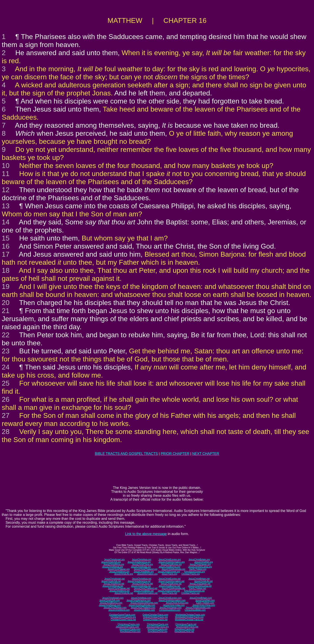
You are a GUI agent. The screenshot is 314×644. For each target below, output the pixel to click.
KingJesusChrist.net (184, 631)
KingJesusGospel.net (194, 591)
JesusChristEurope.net (170, 579)
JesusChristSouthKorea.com (144, 603)
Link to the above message (146, 534)
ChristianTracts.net (190, 593)
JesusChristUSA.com (109, 600)
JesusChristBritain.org (199, 560)
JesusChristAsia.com (141, 598)
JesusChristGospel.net (169, 591)
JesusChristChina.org (142, 564)
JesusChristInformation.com (172, 600)
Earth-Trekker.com (205, 603)
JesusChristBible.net (144, 591)
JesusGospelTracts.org (157, 627)
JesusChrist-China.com (204, 605)
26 (6, 399)
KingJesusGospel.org (195, 572)
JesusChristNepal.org (113, 567)
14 (6, 222)
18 (6, 270)
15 (6, 238)
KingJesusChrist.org (158, 631)
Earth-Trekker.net (198, 588)
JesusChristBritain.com (201, 598)
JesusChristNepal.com (110, 605)
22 (6, 335)
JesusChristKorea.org (171, 564)
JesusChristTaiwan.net (119, 588)
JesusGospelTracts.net (187, 627)
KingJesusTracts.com (130, 629)
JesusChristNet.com (205, 600)
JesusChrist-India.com (174, 605)
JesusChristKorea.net (171, 584)
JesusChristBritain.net (199, 579)
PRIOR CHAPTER (175, 454)
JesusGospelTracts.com (127, 627)
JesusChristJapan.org (200, 564)
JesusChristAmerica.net (139, 581)
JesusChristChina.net (142, 584)
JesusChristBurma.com (111, 603)
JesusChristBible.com (144, 610)
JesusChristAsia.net (142, 579)
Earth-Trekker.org (198, 569)
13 (6, 206)
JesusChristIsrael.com (113, 598)
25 (6, 383)
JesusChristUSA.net (111, 581)
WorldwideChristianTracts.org (189, 617)
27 (6, 415)
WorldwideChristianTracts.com (190, 615)
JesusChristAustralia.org (173, 569)
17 (6, 254)
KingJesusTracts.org (158, 629)
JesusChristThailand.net (146, 588)
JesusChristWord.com (119, 610)
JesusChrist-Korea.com (177, 603)
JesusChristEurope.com (170, 598)
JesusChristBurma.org (170, 567)
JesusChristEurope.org (170, 560)
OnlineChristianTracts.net (155, 619)
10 (6, 166)
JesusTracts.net (169, 593)
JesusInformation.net (147, 593)
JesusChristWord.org (119, 572)
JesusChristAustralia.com (198, 608)
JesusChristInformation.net (172, 581)
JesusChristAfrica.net (114, 584)
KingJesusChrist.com (130, 631)
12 (6, 190)
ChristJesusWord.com (170, 610)
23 (6, 351)
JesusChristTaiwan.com (115, 608)
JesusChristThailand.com (143, 608)
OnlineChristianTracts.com (155, 615)
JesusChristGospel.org (169, 572)
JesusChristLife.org (124, 574)
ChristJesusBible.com (195, 610)
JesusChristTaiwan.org (119, 569)
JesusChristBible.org (144, 572)
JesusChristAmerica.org (139, 562)
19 (6, 286)
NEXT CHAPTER (206, 454)
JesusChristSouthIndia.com (142, 605)
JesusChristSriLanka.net (200, 586)
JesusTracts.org (170, 574)
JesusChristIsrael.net (114, 579)
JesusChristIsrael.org (114, 560)
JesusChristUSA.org (111, 562)
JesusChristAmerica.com (139, 600)
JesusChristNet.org (204, 562)
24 (6, 367)
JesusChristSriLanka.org (200, 567)
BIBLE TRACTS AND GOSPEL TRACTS (126, 454)
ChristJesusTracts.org (158, 624)
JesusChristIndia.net (141, 586)
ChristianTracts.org (191, 574)
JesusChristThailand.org (146, 569)
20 (6, 303)
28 (6, 432)
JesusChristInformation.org (172, 562)
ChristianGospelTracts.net (123, 619)
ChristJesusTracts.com (129, 624)
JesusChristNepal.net (113, 586)
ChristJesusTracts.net (186, 624)
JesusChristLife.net (203, 581)
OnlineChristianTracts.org (155, 617)
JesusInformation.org (147, 574)
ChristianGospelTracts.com (122, 615)
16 (6, 246)
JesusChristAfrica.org (114, 564)
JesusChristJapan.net (200, 584)
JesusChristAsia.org (142, 560)
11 (6, 174)
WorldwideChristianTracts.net (189, 619)
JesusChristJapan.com (170, 608)
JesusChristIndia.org (141, 567)
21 (6, 311)
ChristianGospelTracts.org (123, 617)
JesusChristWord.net (119, 591)
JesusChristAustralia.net (173, 588)
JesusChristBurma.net (169, 586)
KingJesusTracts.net (184, 629)
